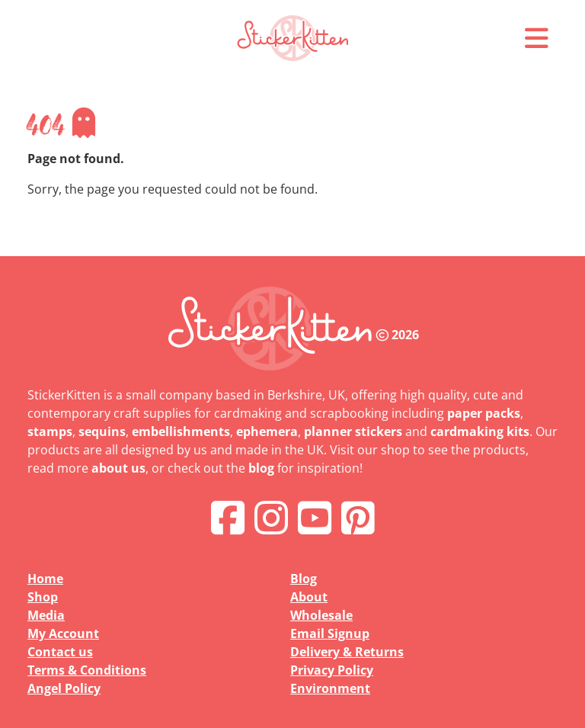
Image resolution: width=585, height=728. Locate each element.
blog (261, 468)
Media (46, 615)
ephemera (267, 431)
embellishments (181, 431)
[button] (536, 38)
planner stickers (353, 431)
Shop (43, 597)
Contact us (60, 652)
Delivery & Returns (347, 652)
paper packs (484, 413)
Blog (304, 579)
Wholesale (321, 615)
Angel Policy (64, 688)
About (309, 597)
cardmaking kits (480, 431)
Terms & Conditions (87, 670)
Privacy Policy (332, 670)
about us (118, 468)
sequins (102, 431)
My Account (63, 633)
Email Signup (330, 633)
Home (45, 579)
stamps (50, 431)
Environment (330, 688)
